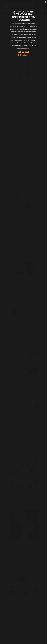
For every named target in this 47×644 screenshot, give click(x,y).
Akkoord (23, 52)
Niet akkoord (23, 55)
